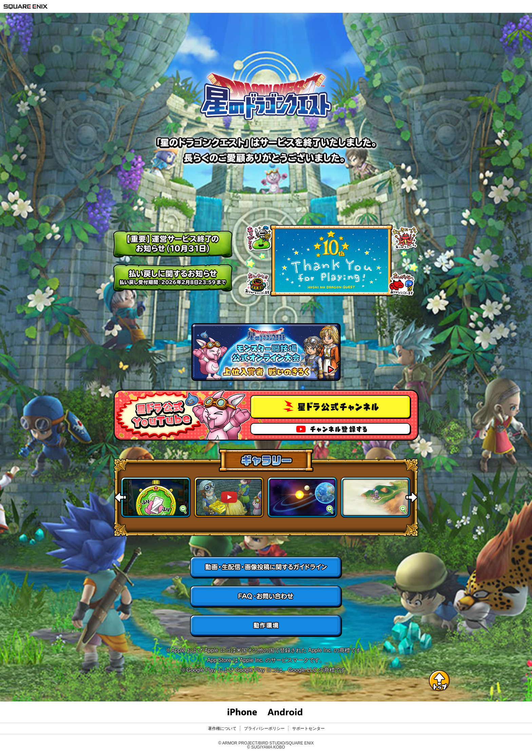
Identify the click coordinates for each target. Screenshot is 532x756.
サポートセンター (308, 729)
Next (411, 497)
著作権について (222, 729)
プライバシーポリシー (264, 729)
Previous (121, 497)
